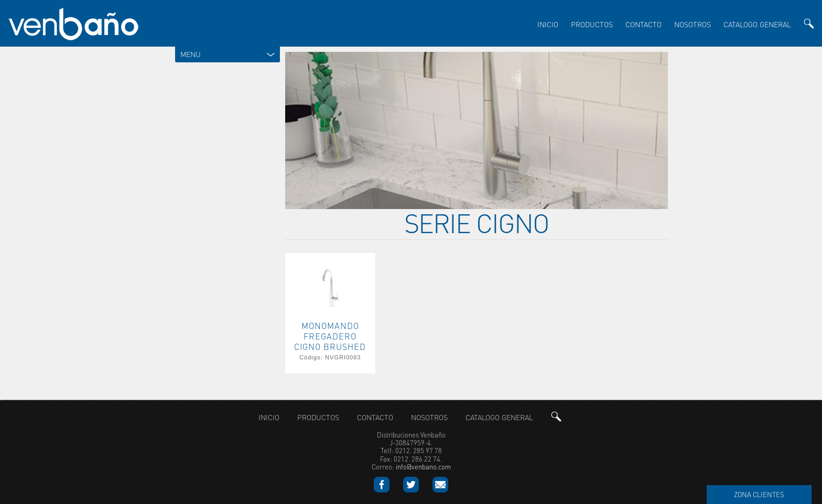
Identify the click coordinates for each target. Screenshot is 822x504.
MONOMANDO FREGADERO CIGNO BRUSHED (330, 335)
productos (592, 24)
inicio (548, 24)
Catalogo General (757, 24)
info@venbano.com (423, 465)
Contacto (643, 24)
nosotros (693, 24)
